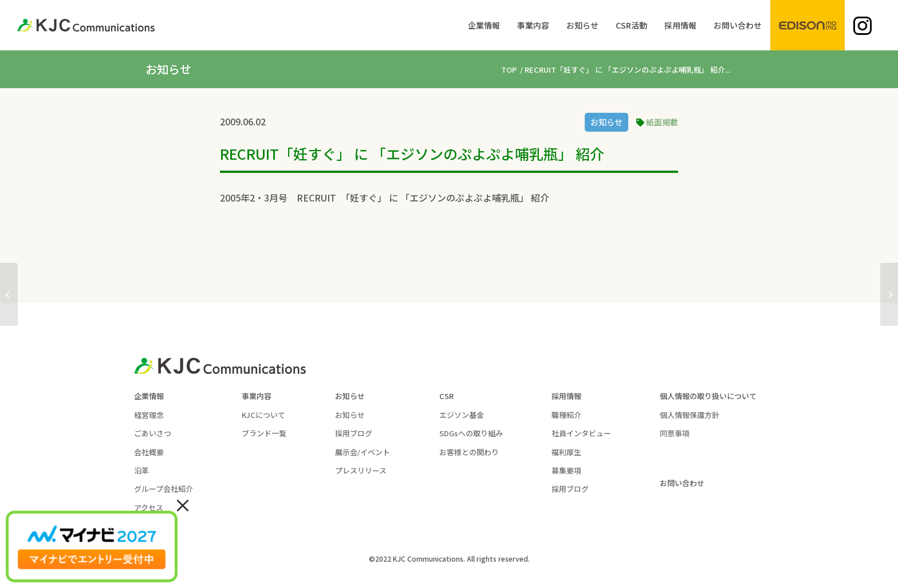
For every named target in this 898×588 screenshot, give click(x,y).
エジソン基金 (462, 415)
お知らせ (606, 122)
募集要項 (566, 470)
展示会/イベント (363, 452)
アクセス (149, 508)
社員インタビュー (581, 433)
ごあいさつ (153, 433)
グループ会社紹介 (164, 489)
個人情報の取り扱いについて (708, 396)
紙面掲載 (662, 122)
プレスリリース (361, 470)
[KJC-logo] (86, 25)
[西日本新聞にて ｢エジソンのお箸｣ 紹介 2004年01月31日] (889, 294)
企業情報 (149, 396)
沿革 (141, 470)
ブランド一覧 (264, 433)
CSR (446, 396)
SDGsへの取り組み (471, 433)
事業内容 (257, 396)
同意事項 (675, 433)
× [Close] (183, 504)
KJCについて (263, 415)
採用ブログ (354, 433)
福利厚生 (566, 452)
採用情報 (566, 396)
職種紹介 (566, 415)
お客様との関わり (469, 452)
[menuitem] (484, 25)
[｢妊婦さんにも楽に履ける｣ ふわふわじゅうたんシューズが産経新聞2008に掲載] (9, 294)
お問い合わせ (682, 483)
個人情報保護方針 (690, 415)
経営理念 (149, 415)
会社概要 (149, 452)
